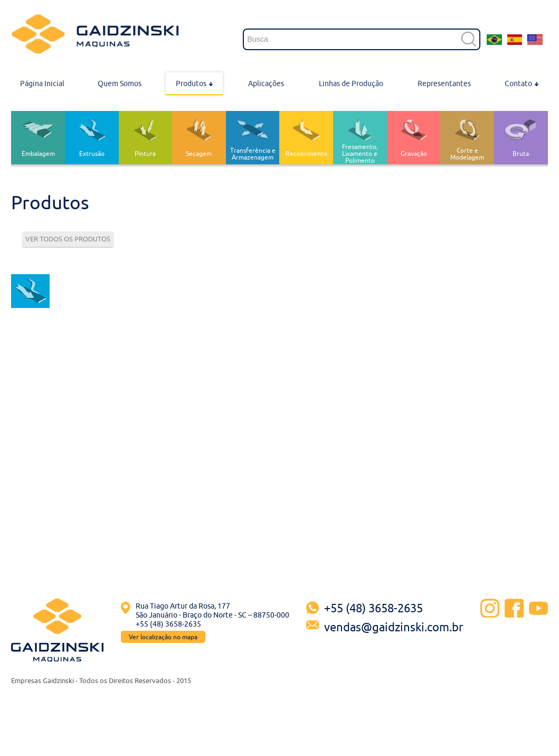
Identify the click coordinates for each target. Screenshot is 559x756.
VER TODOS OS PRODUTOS (68, 239)
